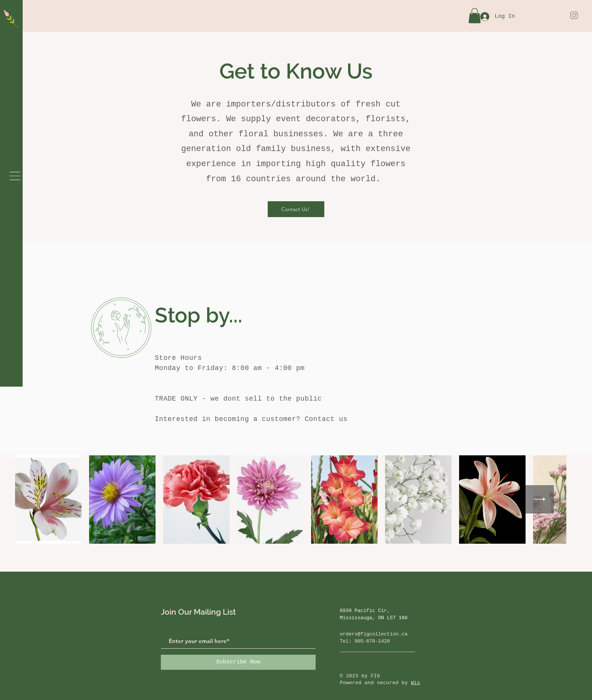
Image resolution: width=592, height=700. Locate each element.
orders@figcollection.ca (374, 634)
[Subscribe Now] (238, 662)
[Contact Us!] (296, 209)
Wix (415, 683)
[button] (15, 176)
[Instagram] (574, 15)
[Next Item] (540, 499)
